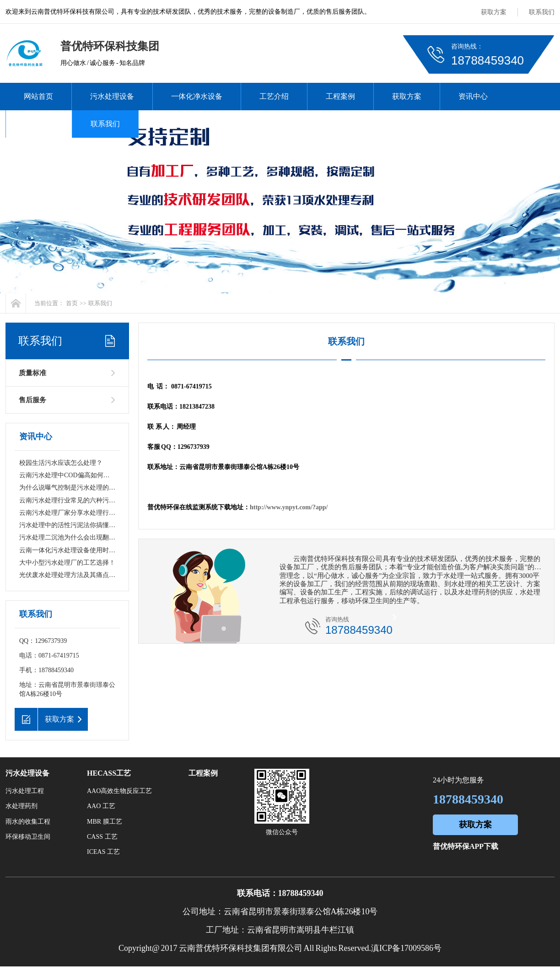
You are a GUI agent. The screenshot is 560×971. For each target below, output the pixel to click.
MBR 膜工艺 (105, 822)
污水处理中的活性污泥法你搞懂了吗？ (74, 525)
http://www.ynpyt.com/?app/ (289, 507)
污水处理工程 (25, 791)
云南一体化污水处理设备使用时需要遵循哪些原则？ (93, 550)
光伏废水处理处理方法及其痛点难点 (70, 575)
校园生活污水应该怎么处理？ (61, 463)
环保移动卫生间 (28, 837)
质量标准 (32, 373)
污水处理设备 (112, 96)
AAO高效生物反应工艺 (119, 791)
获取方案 (494, 12)
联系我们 (542, 12)
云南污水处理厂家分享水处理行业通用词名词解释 (90, 513)
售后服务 (32, 400)
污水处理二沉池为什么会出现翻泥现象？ (77, 537)
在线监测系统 (179, 124)
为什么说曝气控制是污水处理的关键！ (74, 488)
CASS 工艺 (102, 837)
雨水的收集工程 (28, 822)
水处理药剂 (22, 806)
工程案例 (340, 96)
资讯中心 (473, 96)
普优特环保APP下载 (466, 846)
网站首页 (38, 96)
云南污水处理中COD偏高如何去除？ (71, 475)
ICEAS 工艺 (103, 852)
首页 (72, 303)
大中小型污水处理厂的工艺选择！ (67, 563)
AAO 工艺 (101, 806)
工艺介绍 (274, 96)
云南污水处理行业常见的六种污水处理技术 (80, 500)
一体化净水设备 (197, 96)
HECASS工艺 (109, 773)
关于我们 (39, 124)
